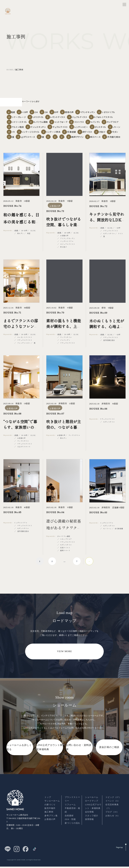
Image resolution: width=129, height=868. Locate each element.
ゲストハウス (39, 122)
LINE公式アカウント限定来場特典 (49, 757)
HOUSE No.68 (12, 423)
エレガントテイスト (109, 110)
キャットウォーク (19, 122)
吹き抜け (16, 140)
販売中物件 (50, 814)
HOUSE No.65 (12, 522)
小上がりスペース (66, 140)
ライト (15, 134)
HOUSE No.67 (55, 423)
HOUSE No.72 (98, 216)
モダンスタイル (88, 128)
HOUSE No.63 (98, 522)
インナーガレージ (65, 110)
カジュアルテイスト (20, 116)
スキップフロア (79, 122)
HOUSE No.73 (55, 221)
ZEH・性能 (70, 825)
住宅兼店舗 (80, 134)
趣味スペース (51, 146)
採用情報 (89, 825)
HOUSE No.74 (12, 216)
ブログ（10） (112, 817)
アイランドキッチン (20, 110)
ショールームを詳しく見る (19, 757)
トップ (48, 803)
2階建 (15, 104)
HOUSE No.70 (55, 322)
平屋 (84, 140)
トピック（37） (113, 803)
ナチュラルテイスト (43, 128)
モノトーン (107, 128)
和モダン (33, 140)
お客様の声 (93, 104)
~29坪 (76, 104)
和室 (48, 140)
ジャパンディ (59, 122)
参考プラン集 (51, 821)
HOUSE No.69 (98, 322)
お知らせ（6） (113, 821)
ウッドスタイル (87, 110)
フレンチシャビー (66, 128)
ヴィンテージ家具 (59, 134)
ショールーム (92, 803)
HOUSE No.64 (55, 522)
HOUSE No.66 (98, 418)
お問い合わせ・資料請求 (79, 757)
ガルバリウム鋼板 (93, 116)
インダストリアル (42, 110)
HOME (10, 70)
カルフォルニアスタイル (45, 116)
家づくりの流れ (72, 829)
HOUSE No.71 (12, 322)
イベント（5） (113, 806)
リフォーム (70, 810)
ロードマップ (92, 806)
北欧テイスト (99, 134)
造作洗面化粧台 (72, 146)
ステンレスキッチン (20, 128)
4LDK (61, 104)
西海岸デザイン (31, 146)
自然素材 (69, 821)
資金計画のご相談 (109, 757)
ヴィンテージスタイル (35, 134)
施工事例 (49, 817)
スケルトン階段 (100, 122)
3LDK (47, 104)
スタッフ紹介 (92, 821)
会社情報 (89, 817)
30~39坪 (31, 104)
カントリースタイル (70, 116)
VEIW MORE (64, 661)
